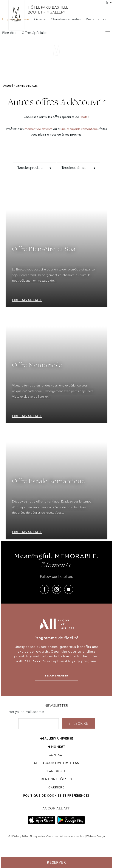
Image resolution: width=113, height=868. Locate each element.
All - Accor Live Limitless (56, 763)
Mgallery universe (56, 738)
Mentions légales (56, 779)
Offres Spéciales (34, 33)
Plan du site (56, 771)
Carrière (56, 787)
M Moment (56, 747)
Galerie (40, 19)
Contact (56, 755)
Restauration (96, 19)
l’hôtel (84, 117)
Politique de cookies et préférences (56, 796)
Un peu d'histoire (16, 19)
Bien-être (9, 33)
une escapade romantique (79, 129)
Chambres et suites (66, 19)
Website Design (95, 836)
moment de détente (38, 129)
